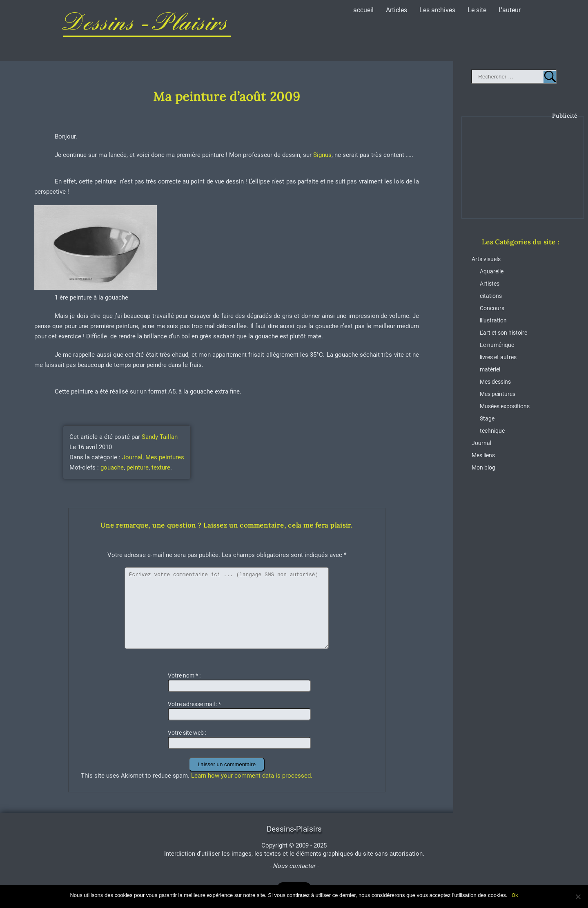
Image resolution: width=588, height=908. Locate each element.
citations (491, 296)
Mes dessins (495, 382)
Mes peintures (165, 457)
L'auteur (510, 10)
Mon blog (483, 468)
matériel (490, 370)
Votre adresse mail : (194, 704)
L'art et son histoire (503, 333)
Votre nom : (184, 675)
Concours (492, 308)
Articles (396, 10)
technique (492, 431)
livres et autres (498, 357)
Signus (322, 155)
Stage (487, 419)
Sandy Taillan (160, 437)
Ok (515, 895)
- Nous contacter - (294, 866)
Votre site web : (187, 733)
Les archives (437, 10)
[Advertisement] (523, 174)
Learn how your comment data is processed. (252, 776)
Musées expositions (505, 406)
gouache (112, 467)
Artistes (490, 284)
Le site (477, 10)
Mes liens (483, 455)
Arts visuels (486, 259)
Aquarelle (492, 272)
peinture (138, 467)
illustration (493, 321)
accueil (363, 10)
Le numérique (497, 345)
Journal (132, 457)
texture (161, 467)
